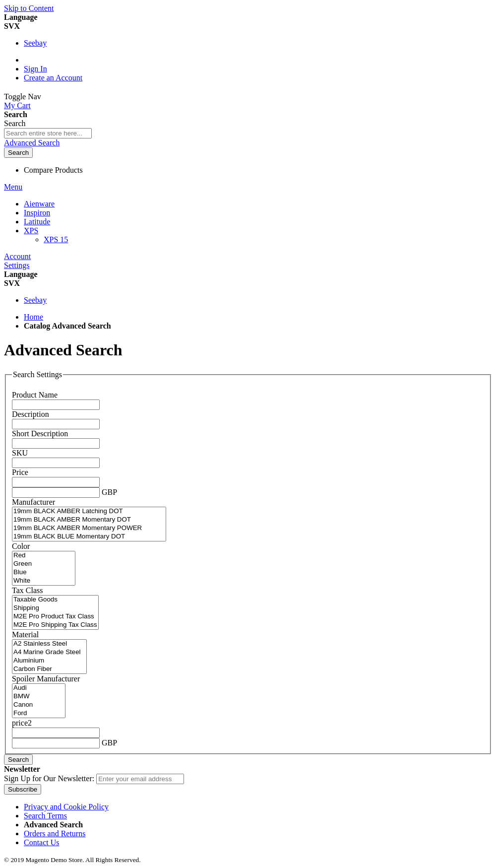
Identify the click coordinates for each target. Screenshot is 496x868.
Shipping (55, 608)
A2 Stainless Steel (49, 644)
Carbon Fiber (49, 669)
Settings (17, 265)
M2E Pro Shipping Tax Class (55, 625)
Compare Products (53, 170)
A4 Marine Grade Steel (49, 652)
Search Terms (45, 816)
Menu (13, 187)
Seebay (35, 43)
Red (44, 556)
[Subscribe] (23, 789)
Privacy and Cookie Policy (66, 807)
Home (33, 317)
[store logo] (74, 97)
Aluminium (49, 661)
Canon (39, 705)
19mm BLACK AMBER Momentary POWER (89, 528)
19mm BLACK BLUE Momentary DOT (89, 537)
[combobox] (48, 133)
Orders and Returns (55, 834)
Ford (39, 713)
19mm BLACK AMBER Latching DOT (89, 511)
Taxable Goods (55, 600)
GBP (109, 492)
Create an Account (53, 78)
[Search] (18, 153)
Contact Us (42, 842)
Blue (44, 572)
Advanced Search (32, 143)
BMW (39, 697)
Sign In (35, 69)
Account (17, 256)
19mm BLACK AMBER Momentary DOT (89, 520)
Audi (39, 688)
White (44, 581)
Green (44, 564)
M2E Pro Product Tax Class (55, 617)
